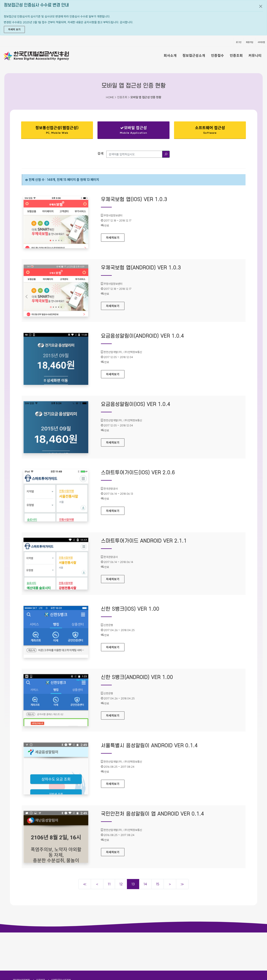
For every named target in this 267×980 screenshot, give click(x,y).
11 (109, 884)
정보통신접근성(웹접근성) (57, 131)
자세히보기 (115, 237)
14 (145, 884)
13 (133, 884)
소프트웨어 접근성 (210, 130)
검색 (101, 153)
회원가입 (249, 42)
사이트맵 (261, 42)
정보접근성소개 (194, 55)
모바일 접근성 (133, 130)
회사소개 (170, 55)
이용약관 (41, 942)
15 (158, 884)
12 (121, 884)
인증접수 (218, 55)
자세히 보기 (14, 29)
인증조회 (236, 55)
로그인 (239, 42)
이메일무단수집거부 (61, 942)
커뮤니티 (255, 55)
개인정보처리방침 (21, 942)
